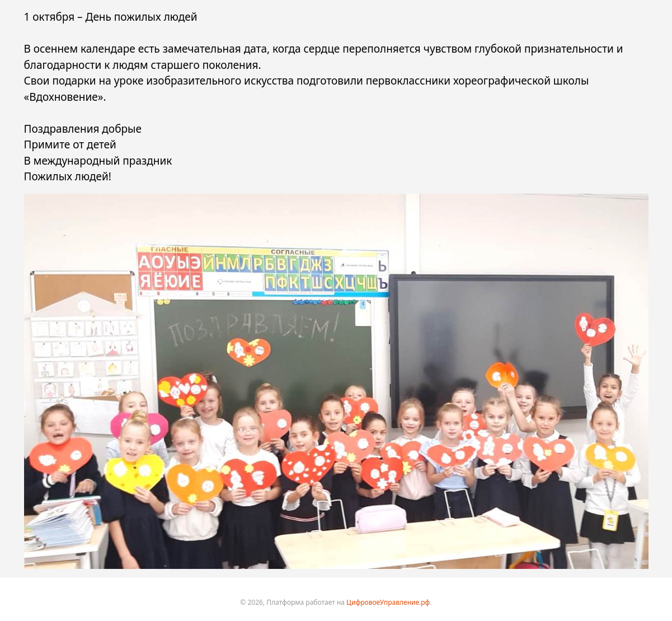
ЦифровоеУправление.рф (388, 602)
